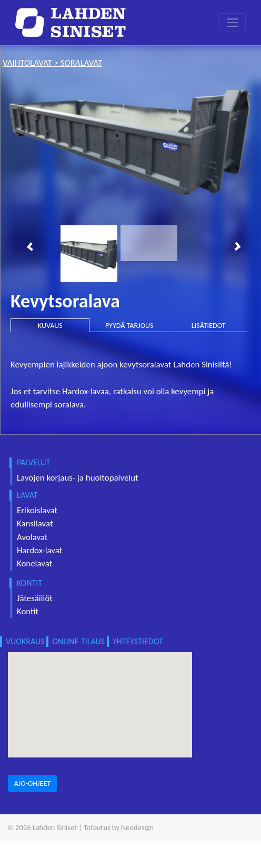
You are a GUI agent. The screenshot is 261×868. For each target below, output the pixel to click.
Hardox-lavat (39, 550)
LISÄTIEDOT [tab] (209, 326)
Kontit (28, 611)
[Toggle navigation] (232, 22)
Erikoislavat (37, 510)
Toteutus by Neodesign (119, 827)
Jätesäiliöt (35, 598)
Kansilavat (35, 523)
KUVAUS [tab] (50, 326)
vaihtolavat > (32, 63)
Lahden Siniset (55, 827)
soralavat (81, 63)
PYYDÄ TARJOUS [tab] (129, 326)
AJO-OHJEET (33, 784)
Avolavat (32, 537)
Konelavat (34, 563)
